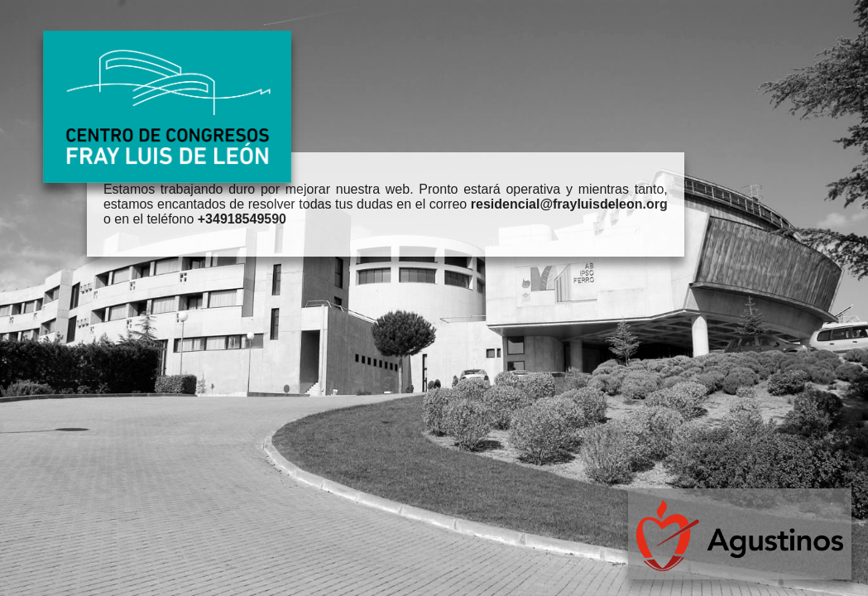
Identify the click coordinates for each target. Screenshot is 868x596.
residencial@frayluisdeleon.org (569, 204)
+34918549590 (242, 219)
